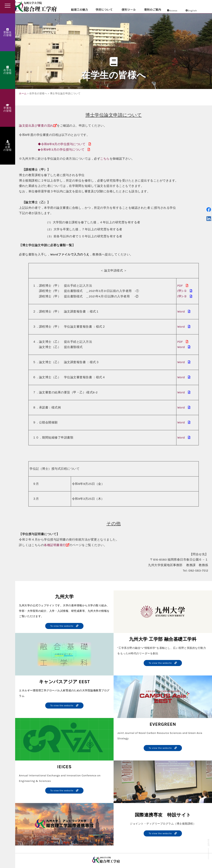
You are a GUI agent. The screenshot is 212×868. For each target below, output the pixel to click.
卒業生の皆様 (8, 108)
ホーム (23, 93)
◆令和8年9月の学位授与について (62, 144)
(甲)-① (182, 291)
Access (172, 10)
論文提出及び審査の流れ (36, 126)
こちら (105, 159)
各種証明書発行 (55, 545)
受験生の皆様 (8, 32)
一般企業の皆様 (8, 146)
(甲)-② (182, 296)
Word (181, 311)
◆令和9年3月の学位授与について (61, 150)
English (191, 10)
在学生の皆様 (8, 70)
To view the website (64, 626)
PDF (180, 286)
